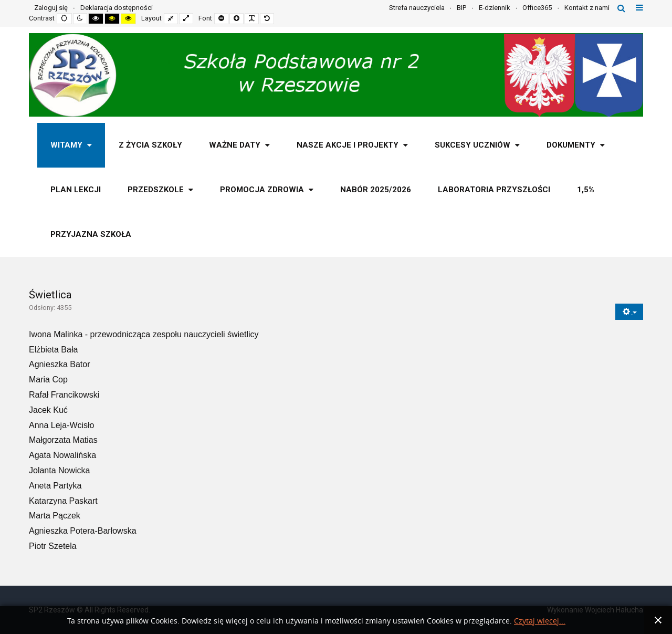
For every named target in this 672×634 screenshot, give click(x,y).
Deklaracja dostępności (117, 8)
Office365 (537, 8)
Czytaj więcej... (540, 621)
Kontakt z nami (587, 8)
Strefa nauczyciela (417, 8)
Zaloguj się (51, 8)
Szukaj (621, 8)
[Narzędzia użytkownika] (629, 312)
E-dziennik (495, 8)
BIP (461, 8)
